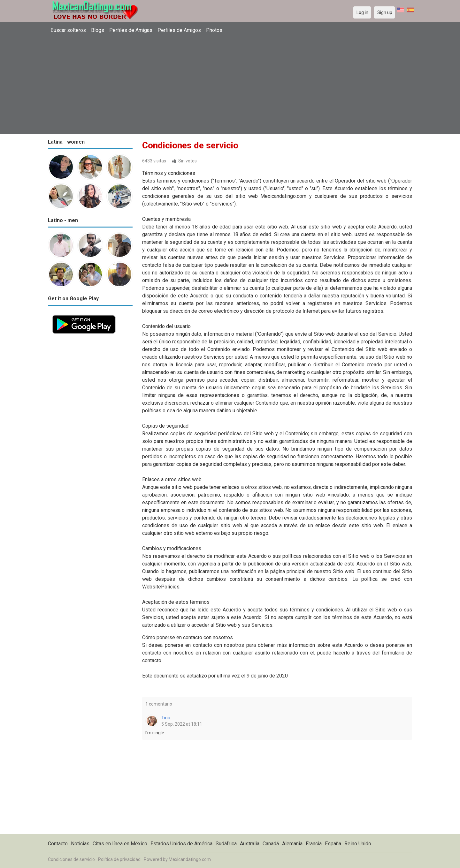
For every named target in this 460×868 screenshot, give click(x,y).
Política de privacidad (119, 859)
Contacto (58, 844)
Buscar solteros (68, 30)
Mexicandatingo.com (190, 859)
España (333, 844)
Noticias (80, 844)
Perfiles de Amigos (179, 30)
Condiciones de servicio (71, 859)
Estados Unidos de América (181, 844)
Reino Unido (358, 844)
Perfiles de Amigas (131, 30)
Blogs (98, 30)
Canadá (271, 844)
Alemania (292, 844)
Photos (214, 30)
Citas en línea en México (120, 844)
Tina (166, 718)
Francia (314, 844)
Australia (250, 844)
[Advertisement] (230, 85)
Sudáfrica (226, 844)
